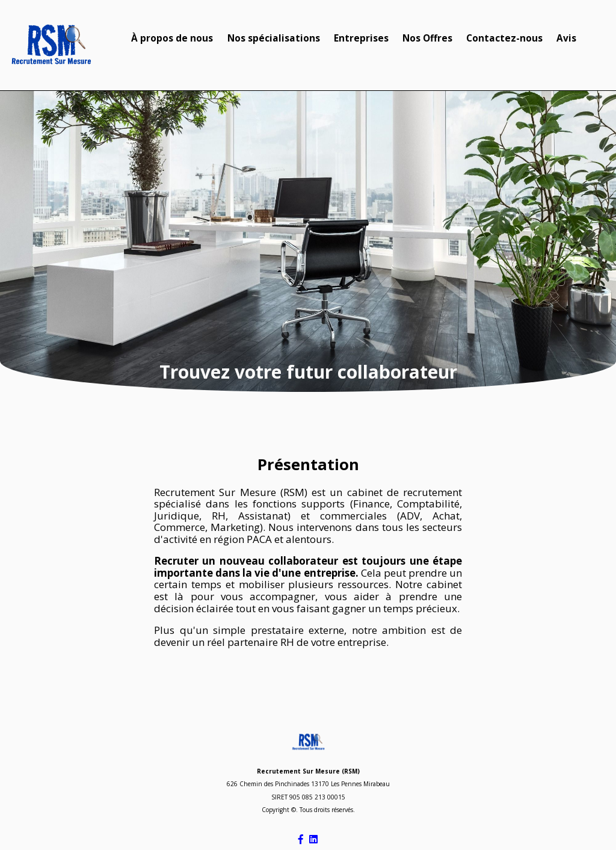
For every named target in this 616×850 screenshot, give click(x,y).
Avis (566, 38)
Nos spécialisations (274, 38)
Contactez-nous (504, 38)
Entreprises (361, 38)
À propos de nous (172, 38)
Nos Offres (427, 38)
